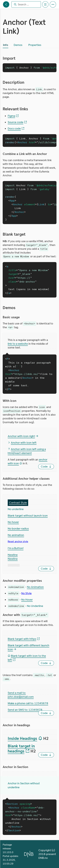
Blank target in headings (21, 749)
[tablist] (23, 45)
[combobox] (26, 4)
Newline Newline (13, 557)
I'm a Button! (16, 548)
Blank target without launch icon (28, 516)
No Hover (27, 600)
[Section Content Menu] (45, 4)
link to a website (18, 344)
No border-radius (18, 529)
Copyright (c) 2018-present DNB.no (47, 854)
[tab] (6, 45)
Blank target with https (24, 639)
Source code (17, 122)
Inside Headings (25, 738)
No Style (26, 593)
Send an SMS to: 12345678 (25, 710)
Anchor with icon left (22, 443)
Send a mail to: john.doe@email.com (21, 695)
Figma (13, 116)
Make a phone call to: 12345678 (28, 703)
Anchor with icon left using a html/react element (27, 451)
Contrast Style (18, 503)
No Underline (35, 606)
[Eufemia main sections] (6, 4)
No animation (16, 535)
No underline (16, 509)
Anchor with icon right (23, 436)
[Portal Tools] (53, 4)
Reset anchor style (18, 541)
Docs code (16, 129)
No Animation (35, 587)
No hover (13, 522)
